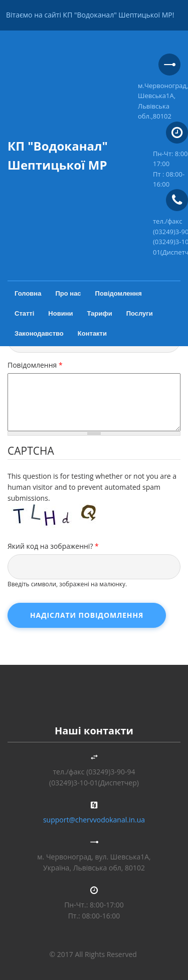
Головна (28, 293)
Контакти (92, 333)
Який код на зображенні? (53, 546)
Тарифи (100, 313)
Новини (60, 313)
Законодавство (39, 333)
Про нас (68, 293)
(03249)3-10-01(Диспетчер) (94, 783)
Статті (24, 313)
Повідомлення (119, 293)
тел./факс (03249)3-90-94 (94, 772)
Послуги (140, 313)
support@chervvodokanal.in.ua (94, 820)
